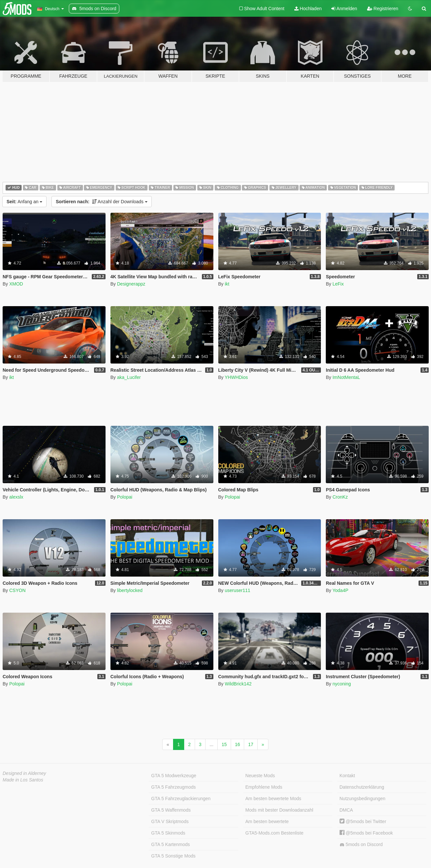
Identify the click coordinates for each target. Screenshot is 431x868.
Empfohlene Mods (264, 787)
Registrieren (383, 9)
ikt (227, 284)
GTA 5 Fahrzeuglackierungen (181, 799)
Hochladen (308, 9)
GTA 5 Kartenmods (170, 844)
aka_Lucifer (129, 377)
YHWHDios (236, 377)
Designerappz (131, 284)
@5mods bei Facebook (366, 833)
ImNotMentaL (346, 377)
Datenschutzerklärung (362, 787)
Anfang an (24, 202)
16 (238, 744)
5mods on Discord (361, 845)
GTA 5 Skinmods (168, 833)
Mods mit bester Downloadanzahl (279, 810)
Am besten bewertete (267, 821)
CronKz (340, 497)
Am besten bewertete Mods (273, 799)
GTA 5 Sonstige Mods (173, 856)
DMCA (346, 810)
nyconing (342, 684)
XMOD (16, 284)
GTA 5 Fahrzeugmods (173, 787)
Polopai (125, 497)
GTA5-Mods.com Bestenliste (274, 833)
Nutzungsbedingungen (362, 799)
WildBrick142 (238, 684)
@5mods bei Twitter (363, 821)
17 (251, 744)
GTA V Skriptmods (170, 821)
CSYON (17, 590)
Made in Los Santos (23, 780)
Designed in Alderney (24, 773)
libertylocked (130, 590)
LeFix (338, 284)
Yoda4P (340, 590)
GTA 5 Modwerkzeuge (174, 776)
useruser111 (238, 590)
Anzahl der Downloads (102, 202)
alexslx (16, 497)
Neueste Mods (260, 776)
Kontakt (347, 776)
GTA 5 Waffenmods (171, 810)
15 (224, 744)
